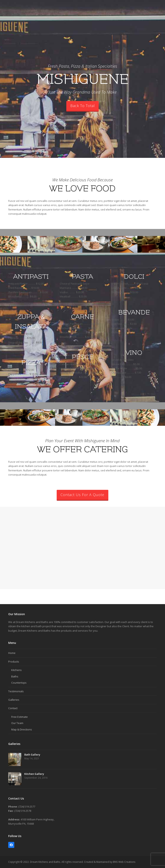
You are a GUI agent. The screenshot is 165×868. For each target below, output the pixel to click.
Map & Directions (22, 729)
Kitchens (16, 670)
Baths (15, 676)
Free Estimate (19, 717)
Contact (13, 708)
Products (14, 662)
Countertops (19, 683)
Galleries (14, 700)
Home (12, 653)
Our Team (17, 723)
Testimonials (16, 691)
